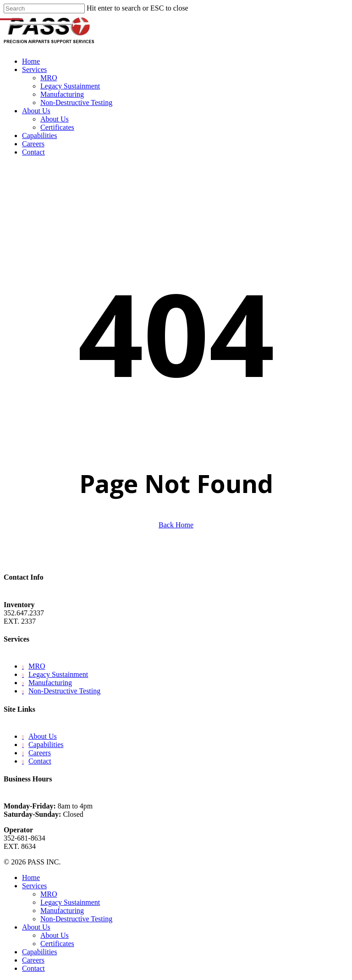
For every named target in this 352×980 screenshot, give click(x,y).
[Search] (44, 8)
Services (34, 886)
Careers (40, 753)
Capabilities (46, 745)
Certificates (57, 944)
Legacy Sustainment (58, 674)
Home (31, 878)
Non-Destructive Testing (64, 691)
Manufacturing (50, 683)
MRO (37, 666)
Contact (40, 761)
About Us (43, 736)
